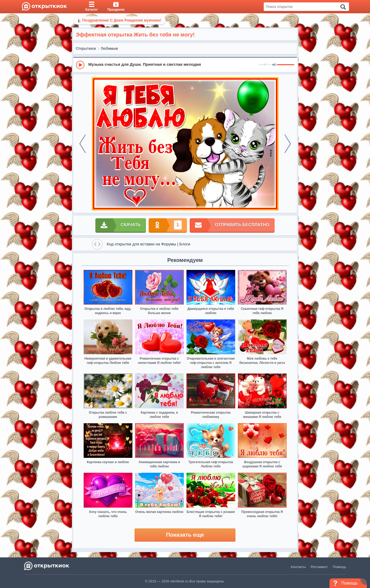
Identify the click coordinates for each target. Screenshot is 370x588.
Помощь (339, 567)
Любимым (109, 48)
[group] (185, 65)
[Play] (80, 65)
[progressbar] (286, 65)
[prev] (83, 144)
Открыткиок (86, 48)
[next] (288, 144)
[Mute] (274, 65)
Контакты (298, 567)
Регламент (319, 567)
